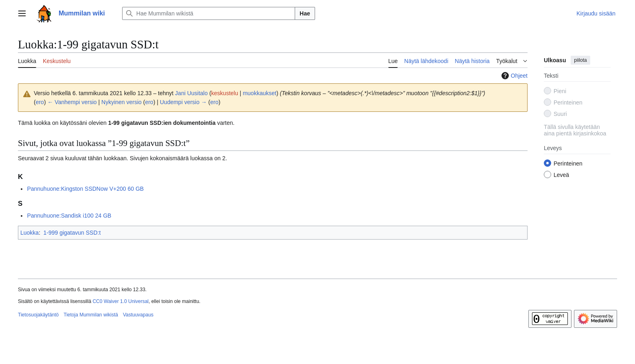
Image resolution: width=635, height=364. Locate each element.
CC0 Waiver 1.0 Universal (120, 301)
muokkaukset (259, 93)
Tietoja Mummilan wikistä (91, 315)
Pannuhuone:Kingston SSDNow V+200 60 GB (85, 189)
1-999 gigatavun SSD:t (72, 233)
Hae (305, 13)
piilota (580, 60)
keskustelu (225, 93)
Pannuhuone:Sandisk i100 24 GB (69, 216)
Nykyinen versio (122, 102)
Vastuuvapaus (138, 315)
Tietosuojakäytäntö (38, 315)
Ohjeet (513, 76)
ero (40, 102)
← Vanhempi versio (72, 102)
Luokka (30, 233)
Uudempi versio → (183, 102)
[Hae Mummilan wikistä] (209, 13)
